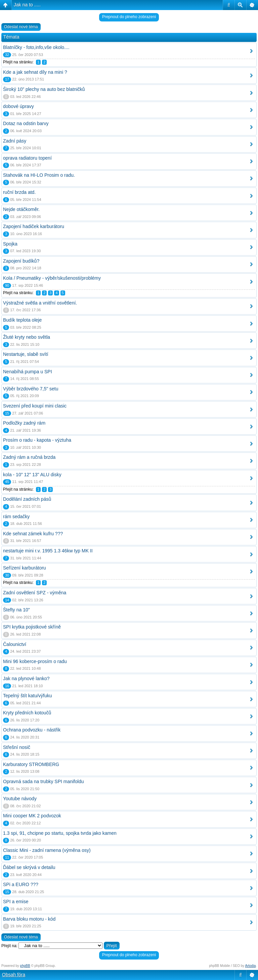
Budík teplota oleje (22, 320)
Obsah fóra (14, 975)
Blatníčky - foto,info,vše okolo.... (36, 47)
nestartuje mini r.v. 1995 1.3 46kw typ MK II (48, 551)
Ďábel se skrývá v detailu (29, 867)
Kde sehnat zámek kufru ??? (33, 534)
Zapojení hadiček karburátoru (34, 226)
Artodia (251, 966)
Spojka (10, 244)
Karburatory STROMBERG (31, 764)
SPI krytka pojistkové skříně (32, 627)
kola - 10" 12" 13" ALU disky (32, 475)
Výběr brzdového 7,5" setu (31, 389)
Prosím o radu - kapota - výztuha (37, 440)
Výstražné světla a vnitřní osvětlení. (40, 303)
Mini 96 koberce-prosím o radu (35, 661)
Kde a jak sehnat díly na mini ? (35, 72)
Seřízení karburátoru (25, 568)
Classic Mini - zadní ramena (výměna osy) (47, 850)
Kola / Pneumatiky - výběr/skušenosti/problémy (52, 278)
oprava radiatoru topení (27, 158)
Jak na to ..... (27, 5)
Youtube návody (20, 799)
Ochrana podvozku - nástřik (32, 730)
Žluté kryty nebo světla (27, 337)
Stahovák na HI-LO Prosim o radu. (39, 175)
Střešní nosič (17, 747)
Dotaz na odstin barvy (26, 123)
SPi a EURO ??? (21, 884)
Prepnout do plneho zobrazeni (129, 17)
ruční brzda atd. (19, 192)
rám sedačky (16, 516)
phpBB (25, 966)
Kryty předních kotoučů (27, 713)
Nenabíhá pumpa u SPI (28, 372)
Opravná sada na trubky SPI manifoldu (43, 781)
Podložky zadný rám (24, 423)
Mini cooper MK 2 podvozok (32, 816)
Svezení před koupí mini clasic (35, 406)
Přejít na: (9, 946)
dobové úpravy (18, 106)
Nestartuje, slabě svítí (26, 354)
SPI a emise (16, 902)
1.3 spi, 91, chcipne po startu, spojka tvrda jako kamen (60, 833)
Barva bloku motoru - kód (29, 919)
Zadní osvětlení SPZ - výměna (35, 593)
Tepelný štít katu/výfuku (28, 696)
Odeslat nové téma (21, 27)
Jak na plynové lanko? (26, 678)
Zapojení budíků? (21, 261)
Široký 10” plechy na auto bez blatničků (44, 89)
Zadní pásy (15, 141)
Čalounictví (15, 644)
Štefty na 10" (16, 610)
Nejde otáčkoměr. (21, 209)
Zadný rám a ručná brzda (29, 457)
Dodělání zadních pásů (27, 499)
